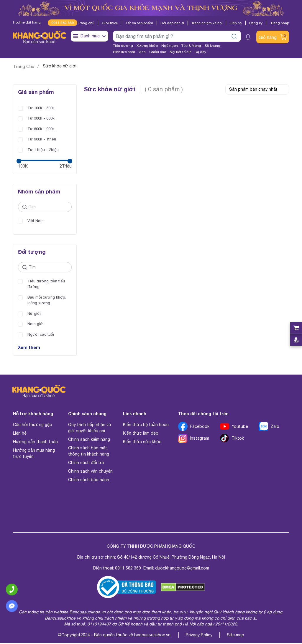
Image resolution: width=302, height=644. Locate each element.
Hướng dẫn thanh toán (35, 443)
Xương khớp (147, 46)
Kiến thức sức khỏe (142, 443)
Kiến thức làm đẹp (141, 434)
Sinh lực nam (124, 52)
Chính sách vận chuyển (90, 472)
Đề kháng (212, 46)
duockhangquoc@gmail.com (182, 569)
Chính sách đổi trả (86, 464)
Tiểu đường (123, 46)
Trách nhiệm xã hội (207, 23)
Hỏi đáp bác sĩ (172, 23)
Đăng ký (256, 23)
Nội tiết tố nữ (180, 52)
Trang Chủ (24, 67)
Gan (142, 52)
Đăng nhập (280, 23)
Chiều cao (158, 52)
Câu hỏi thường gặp (33, 426)
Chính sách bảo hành (89, 481)
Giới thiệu (110, 23)
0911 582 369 (63, 23)
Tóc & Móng (191, 46)
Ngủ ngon (170, 46)
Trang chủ (86, 23)
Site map (235, 636)
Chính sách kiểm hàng (89, 441)
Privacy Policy (199, 636)
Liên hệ (236, 23)
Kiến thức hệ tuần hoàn (146, 426)
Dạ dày (200, 52)
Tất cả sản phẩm (139, 23)
